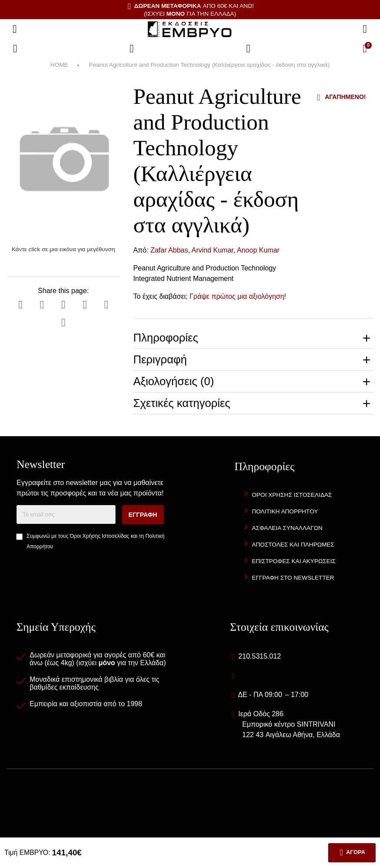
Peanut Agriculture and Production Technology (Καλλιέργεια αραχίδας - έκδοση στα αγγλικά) (209, 65)
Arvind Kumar (212, 250)
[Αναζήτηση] (365, 29)
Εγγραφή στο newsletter (293, 578)
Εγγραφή (143, 515)
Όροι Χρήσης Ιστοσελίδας (99, 536)
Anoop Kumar (258, 250)
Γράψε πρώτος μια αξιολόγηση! (238, 296)
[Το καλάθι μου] (365, 49)
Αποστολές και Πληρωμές (293, 545)
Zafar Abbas (169, 250)
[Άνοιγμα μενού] (15, 29)
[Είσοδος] (248, 49)
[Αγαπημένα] (132, 49)
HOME (59, 65)
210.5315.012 (260, 656)
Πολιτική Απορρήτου (285, 511)
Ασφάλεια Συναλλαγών (287, 528)
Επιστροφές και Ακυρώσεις (294, 561)
